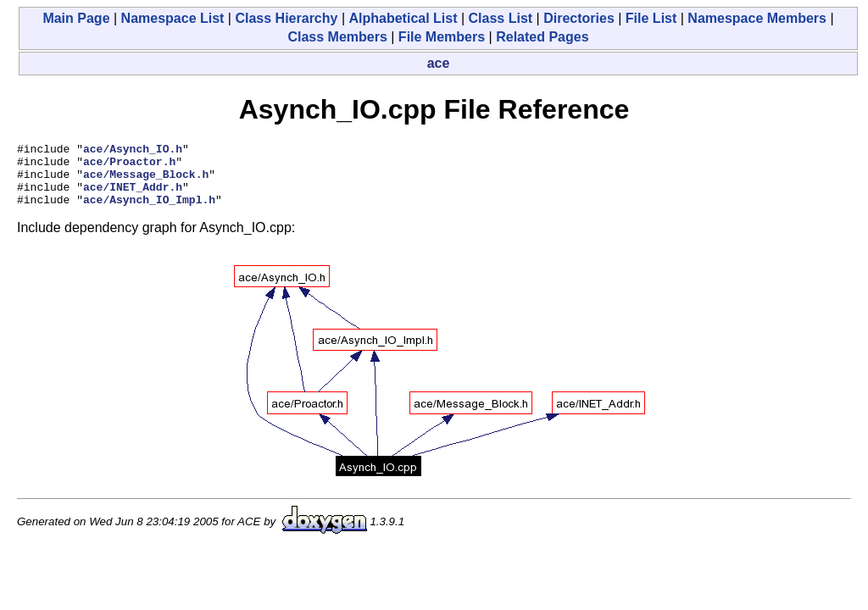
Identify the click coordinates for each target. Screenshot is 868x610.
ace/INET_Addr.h (133, 197)
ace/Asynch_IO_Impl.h (149, 212)
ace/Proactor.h (129, 166)
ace (439, 63)
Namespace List (173, 18)
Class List (501, 18)
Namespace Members (757, 18)
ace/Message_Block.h (146, 181)
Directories (579, 18)
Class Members (337, 37)
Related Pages (542, 37)
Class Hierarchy (286, 18)
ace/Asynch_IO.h (133, 151)
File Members (442, 37)
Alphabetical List (403, 18)
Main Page (76, 18)
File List (651, 18)
